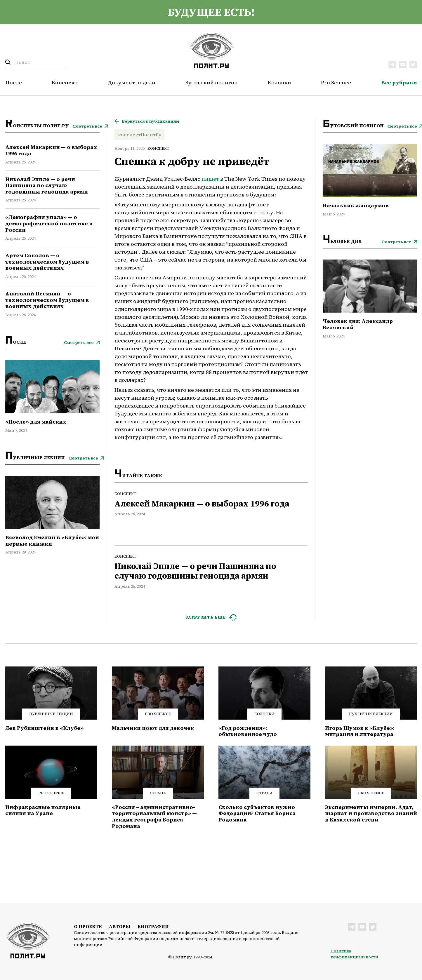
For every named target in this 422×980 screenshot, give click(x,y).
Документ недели (132, 82)
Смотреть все (87, 126)
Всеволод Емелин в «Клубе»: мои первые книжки (52, 541)
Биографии (153, 926)
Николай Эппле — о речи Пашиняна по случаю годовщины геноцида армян (47, 186)
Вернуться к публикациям (151, 121)
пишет (210, 179)
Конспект (65, 82)
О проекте (88, 926)
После (14, 82)
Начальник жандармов (356, 206)
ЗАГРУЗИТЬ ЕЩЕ (206, 617)
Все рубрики (399, 82)
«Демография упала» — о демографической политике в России (49, 223)
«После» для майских (36, 422)
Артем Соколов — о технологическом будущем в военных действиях (47, 262)
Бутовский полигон (211, 82)
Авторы (120, 926)
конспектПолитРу (140, 135)
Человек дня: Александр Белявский (358, 324)
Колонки (279, 82)
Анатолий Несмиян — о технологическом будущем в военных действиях (47, 300)
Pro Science (336, 82)
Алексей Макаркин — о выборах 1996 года (51, 150)
